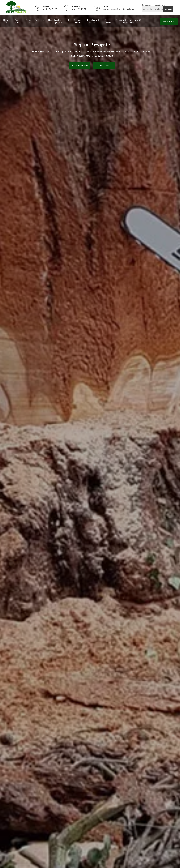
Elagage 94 (6, 21)
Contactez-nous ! (104, 65)
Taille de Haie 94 (108, 21)
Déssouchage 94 (41, 21)
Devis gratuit (169, 21)
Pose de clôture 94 (18, 21)
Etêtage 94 (29, 21)
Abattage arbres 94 (77, 21)
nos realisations (80, 65)
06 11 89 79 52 (79, 9)
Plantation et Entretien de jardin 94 (59, 21)
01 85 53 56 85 (50, 9)
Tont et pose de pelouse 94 (93, 21)
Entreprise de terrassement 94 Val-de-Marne (128, 21)
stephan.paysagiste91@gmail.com (118, 9)
